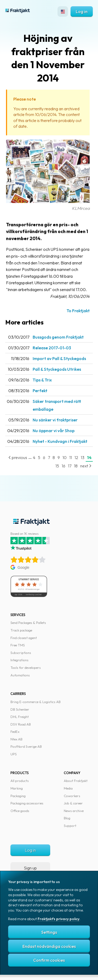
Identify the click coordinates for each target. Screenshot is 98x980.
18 (76, 466)
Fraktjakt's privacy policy (59, 919)
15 (57, 466)
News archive (74, 811)
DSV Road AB (21, 724)
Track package (21, 630)
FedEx (15, 732)
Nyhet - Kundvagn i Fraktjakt (60, 441)
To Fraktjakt (78, 311)
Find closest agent (24, 638)
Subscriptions (21, 653)
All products (20, 781)
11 (71, 457)
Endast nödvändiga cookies (49, 946)
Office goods (20, 811)
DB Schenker (20, 709)
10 (65, 457)
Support (70, 826)
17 (70, 466)
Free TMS (18, 645)
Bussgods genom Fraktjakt (58, 337)
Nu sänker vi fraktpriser (55, 420)
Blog (67, 818)
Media (68, 788)
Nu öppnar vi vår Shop (54, 431)
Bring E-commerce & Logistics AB (36, 702)
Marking (17, 788)
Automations (20, 675)
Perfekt (40, 391)
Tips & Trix (42, 380)
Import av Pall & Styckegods (59, 358)
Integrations (19, 660)
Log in (82, 11)
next (86, 466)
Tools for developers (26, 668)
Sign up (30, 868)
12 (76, 457)
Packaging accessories (27, 803)
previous (18, 457)
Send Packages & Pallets (28, 623)
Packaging (18, 796)
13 (83, 457)
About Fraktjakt (76, 781)
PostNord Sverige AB (26, 746)
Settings (49, 932)
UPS (14, 754)
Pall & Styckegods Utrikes (57, 369)
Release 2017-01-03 (52, 348)
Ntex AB (16, 739)
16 (64, 466)
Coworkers (72, 796)
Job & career (73, 803)
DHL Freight (20, 717)
